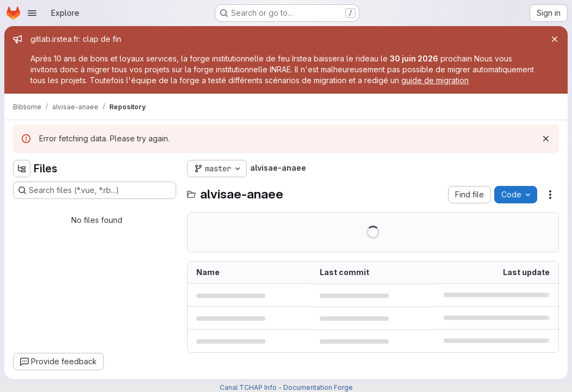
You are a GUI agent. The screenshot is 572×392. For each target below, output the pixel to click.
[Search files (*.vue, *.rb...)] (95, 190)
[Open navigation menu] (32, 13)
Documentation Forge (318, 387)
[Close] (555, 39)
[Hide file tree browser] (22, 169)
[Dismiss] (546, 139)
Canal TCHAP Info (248, 387)
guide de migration (435, 80)
